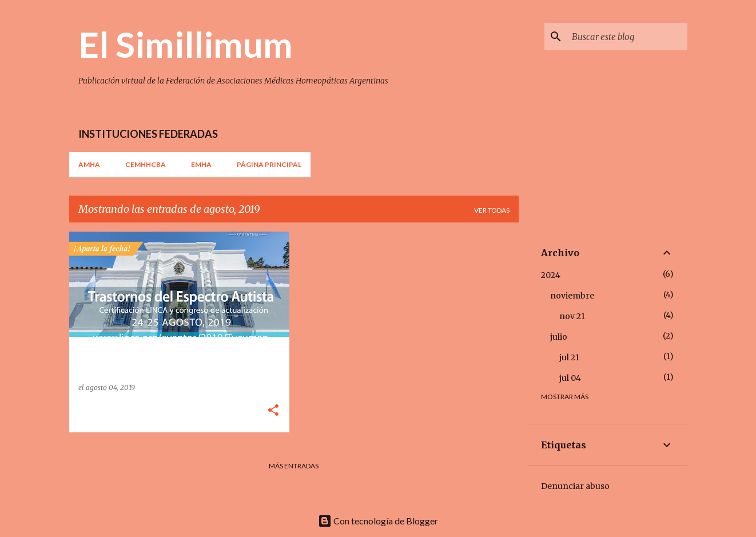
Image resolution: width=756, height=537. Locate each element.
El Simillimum (186, 44)
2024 (551, 275)
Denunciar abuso (575, 486)
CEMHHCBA (146, 164)
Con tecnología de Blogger (378, 521)
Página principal (269, 164)
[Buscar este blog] (627, 37)
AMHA (89, 164)
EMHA (201, 164)
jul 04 (570, 378)
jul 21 (569, 357)
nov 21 (572, 316)
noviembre (572, 296)
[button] (273, 411)
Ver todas (492, 210)
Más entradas (294, 466)
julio (559, 337)
